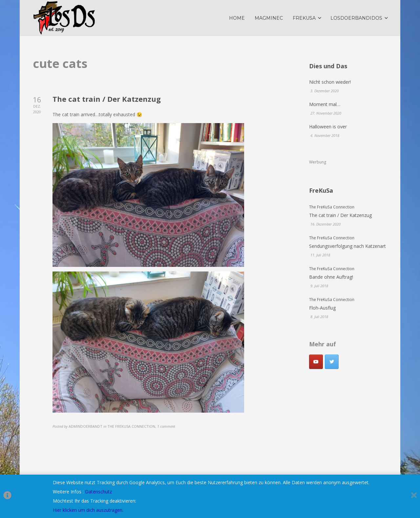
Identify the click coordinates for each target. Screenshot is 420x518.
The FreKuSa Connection (332, 207)
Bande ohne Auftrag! (331, 277)
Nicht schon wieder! (330, 82)
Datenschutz (98, 492)
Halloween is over (328, 127)
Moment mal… (325, 104)
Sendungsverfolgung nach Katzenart (347, 246)
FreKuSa (321, 190)
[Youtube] (316, 362)
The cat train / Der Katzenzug (107, 99)
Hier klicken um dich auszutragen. (88, 510)
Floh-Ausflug (322, 308)
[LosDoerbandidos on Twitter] (332, 362)
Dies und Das (328, 66)
